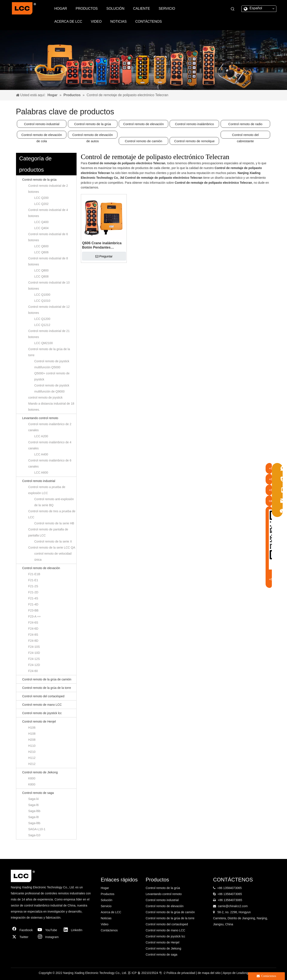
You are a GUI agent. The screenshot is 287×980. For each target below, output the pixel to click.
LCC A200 (41, 436)
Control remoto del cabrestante (245, 136)
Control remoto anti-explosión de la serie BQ (54, 502)
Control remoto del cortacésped (43, 696)
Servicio (106, 906)
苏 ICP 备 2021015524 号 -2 (147, 973)
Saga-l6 (34, 805)
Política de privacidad (181, 973)
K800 (32, 784)
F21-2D (33, 592)
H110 (32, 746)
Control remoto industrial (42, 124)
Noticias (106, 918)
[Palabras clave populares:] (233, 9)
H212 (32, 764)
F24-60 (33, 671)
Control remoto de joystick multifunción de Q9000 (52, 388)
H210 (32, 752)
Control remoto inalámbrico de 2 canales (50, 427)
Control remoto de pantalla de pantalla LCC (48, 532)
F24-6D (33, 629)
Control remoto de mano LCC (42, 705)
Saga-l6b (34, 811)
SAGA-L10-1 (37, 829)
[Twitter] (23, 937)
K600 (32, 778)
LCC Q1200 (42, 319)
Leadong (242, 973)
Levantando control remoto (40, 418)
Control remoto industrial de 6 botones (48, 237)
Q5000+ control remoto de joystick (52, 376)
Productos (108, 894)
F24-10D (34, 653)
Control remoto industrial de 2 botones (48, 189)
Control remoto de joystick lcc (42, 713)
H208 (32, 740)
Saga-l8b (34, 823)
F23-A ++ (35, 616)
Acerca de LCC (111, 912)
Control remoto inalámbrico (194, 124)
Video (105, 924)
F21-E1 (33, 580)
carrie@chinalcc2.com (233, 906)
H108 (32, 734)
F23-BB (33, 610)
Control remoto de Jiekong (40, 772)
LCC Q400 (42, 222)
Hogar (105, 888)
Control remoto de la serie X (53, 541)
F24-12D (34, 665)
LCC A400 (41, 454)
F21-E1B (34, 574)
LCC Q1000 (42, 295)
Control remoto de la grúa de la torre (49, 352)
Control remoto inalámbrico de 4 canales (50, 445)
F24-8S (33, 635)
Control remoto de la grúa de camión (47, 679)
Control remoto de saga (38, 793)
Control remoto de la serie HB (54, 523)
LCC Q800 (42, 270)
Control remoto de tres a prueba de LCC (52, 514)
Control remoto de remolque (195, 141)
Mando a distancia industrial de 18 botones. (51, 407)
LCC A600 (41, 472)
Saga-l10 (34, 835)
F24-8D (33, 641)
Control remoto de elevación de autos (93, 136)
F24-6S (33, 622)
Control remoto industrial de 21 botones (49, 334)
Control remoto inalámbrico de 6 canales (50, 463)
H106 (32, 728)
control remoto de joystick (46, 397)
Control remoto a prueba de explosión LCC (47, 490)
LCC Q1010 (42, 301)
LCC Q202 (42, 204)
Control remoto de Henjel (39, 721)
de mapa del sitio (210, 973)
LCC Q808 (42, 276)
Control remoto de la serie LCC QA (52, 547)
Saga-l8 (34, 817)
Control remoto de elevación (144, 124)
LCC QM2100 (44, 343)
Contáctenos (109, 930)
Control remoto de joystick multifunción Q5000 (52, 364)
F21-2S (33, 586)
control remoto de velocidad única (53, 557)
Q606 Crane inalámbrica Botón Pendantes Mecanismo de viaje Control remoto (102, 245)
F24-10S (34, 647)
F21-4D (33, 604)
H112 (32, 758)
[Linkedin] (74, 930)
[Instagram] (48, 937)
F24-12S (34, 659)
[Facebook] (23, 930)
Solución (107, 900)
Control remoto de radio (245, 124)
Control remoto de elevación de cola (42, 136)
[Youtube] (48, 930)
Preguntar (104, 256)
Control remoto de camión (143, 141)
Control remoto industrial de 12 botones (49, 310)
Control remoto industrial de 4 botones (48, 213)
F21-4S (33, 598)
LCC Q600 (42, 246)
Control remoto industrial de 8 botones (48, 261)
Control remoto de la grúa (93, 124)
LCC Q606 (42, 252)
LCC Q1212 (42, 325)
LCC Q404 (42, 228)
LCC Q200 (42, 198)
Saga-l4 (34, 799)
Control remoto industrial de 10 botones (49, 286)
